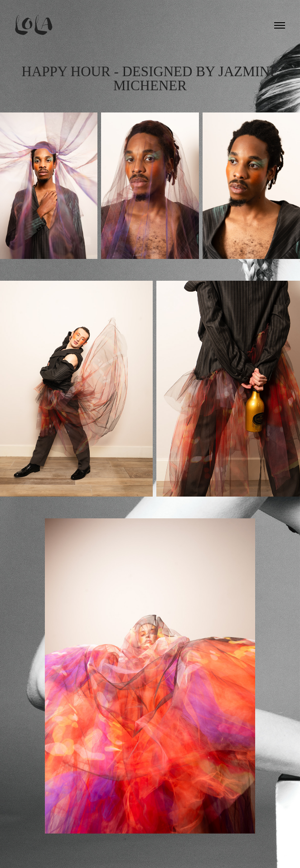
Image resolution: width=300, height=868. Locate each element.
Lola (34, 25)
